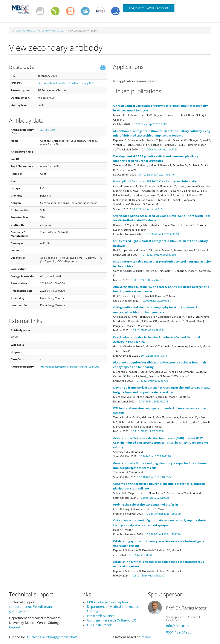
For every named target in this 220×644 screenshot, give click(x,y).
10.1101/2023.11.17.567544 (148, 431)
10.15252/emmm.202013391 (159, 255)
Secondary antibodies (52, 31)
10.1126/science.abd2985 (147, 209)
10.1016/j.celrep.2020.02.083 (150, 124)
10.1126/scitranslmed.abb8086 (159, 149)
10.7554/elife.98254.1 (141, 555)
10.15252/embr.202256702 (152, 381)
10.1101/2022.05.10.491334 (148, 330)
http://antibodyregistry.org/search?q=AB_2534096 (70, 367)
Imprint (15, 627)
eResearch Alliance (101, 616)
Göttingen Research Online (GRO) (112, 620)
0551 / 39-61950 (179, 632)
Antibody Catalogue (24, 31)
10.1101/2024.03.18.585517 (148, 576)
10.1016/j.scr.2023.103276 (155, 456)
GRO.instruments (100, 625)
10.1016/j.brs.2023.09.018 (153, 402)
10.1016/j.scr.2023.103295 (155, 477)
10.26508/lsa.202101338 (156, 301)
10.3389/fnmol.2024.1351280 (163, 534)
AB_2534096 (48, 130)
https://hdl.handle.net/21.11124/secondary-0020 (66, 83)
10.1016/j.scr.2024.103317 (155, 498)
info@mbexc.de (178, 626)
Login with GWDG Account (149, 8)
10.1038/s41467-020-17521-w (157, 175)
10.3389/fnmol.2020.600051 (162, 234)
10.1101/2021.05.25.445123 (148, 280)
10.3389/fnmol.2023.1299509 (163, 514)
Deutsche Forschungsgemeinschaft (51, 637)
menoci (147, 637)
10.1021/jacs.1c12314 (154, 356)
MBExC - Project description (107, 602)
